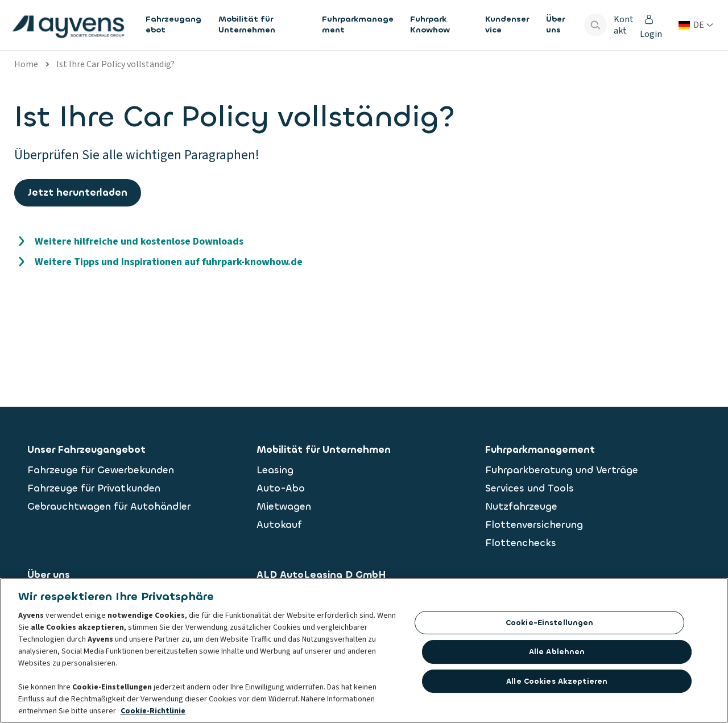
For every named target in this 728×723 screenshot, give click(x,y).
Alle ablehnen (557, 654)
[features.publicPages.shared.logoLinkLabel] (68, 25)
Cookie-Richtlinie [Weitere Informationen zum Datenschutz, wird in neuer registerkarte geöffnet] (153, 713)
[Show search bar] (595, 25)
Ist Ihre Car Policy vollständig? (115, 64)
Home (26, 64)
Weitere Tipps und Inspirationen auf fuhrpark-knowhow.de (169, 262)
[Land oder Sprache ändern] (696, 25)
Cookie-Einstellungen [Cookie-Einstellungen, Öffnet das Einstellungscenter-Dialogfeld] (550, 625)
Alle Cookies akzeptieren (557, 683)
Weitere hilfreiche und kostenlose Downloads (139, 241)
